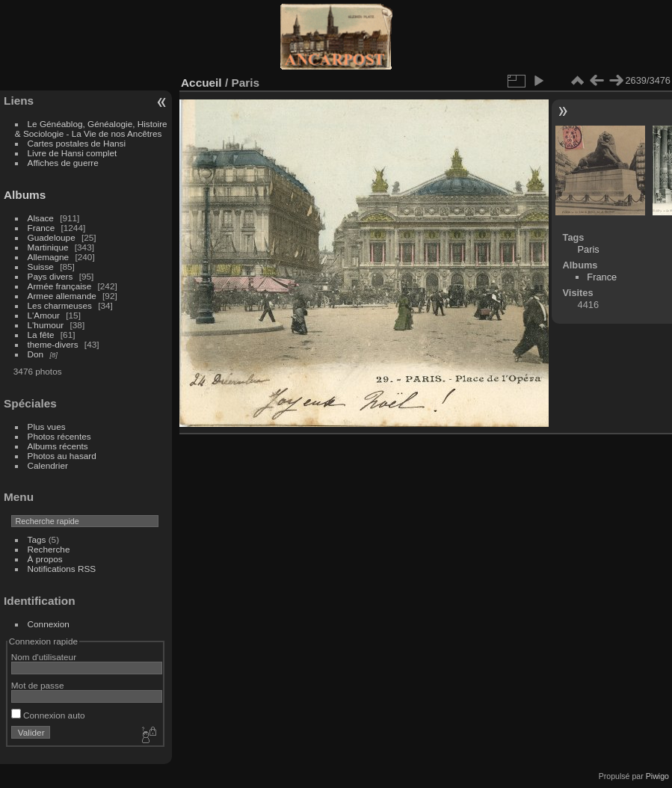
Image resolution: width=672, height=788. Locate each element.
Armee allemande (62, 296)
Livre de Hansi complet (73, 153)
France (41, 228)
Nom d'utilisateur (44, 657)
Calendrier (48, 465)
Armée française (60, 286)
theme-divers (53, 344)
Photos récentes (59, 436)
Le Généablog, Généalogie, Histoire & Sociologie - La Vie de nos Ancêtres (91, 129)
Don (36, 354)
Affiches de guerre (63, 163)
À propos (45, 559)
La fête (41, 335)
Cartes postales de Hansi (77, 143)
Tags (37, 539)
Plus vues (47, 427)
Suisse (41, 267)
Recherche (49, 549)
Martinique (48, 247)
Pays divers (50, 276)
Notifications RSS (62, 569)
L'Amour (44, 315)
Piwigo (657, 776)
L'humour (46, 325)
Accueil (201, 83)
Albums (25, 195)
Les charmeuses (60, 305)
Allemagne (49, 257)
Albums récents (58, 446)
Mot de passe (38, 685)
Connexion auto (48, 715)
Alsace (41, 218)
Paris (589, 249)
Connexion (49, 624)
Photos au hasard (62, 456)
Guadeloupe (52, 237)
